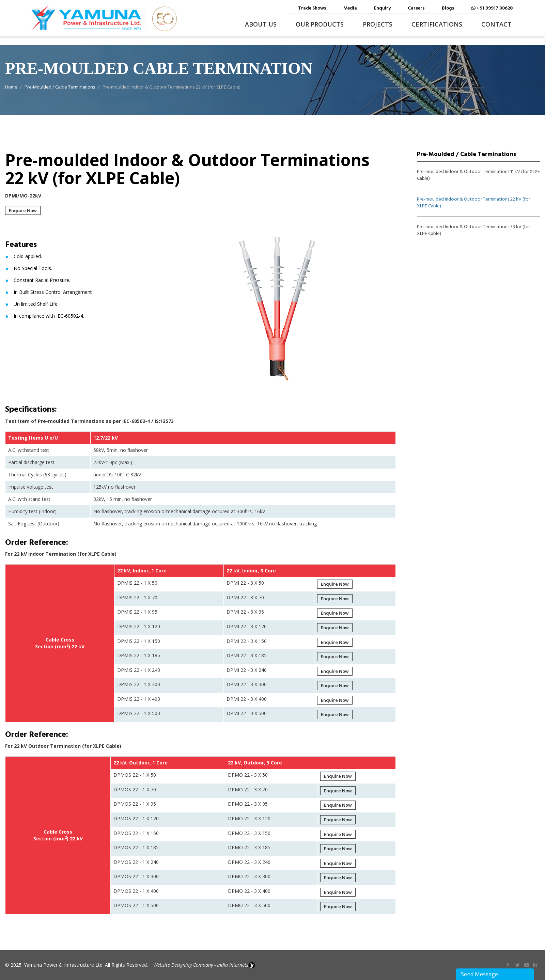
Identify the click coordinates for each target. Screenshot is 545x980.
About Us (261, 24)
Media (350, 9)
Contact (496, 24)
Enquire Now (23, 210)
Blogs (448, 9)
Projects (378, 24)
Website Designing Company (183, 965)
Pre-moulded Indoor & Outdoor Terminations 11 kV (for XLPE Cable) (478, 175)
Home (11, 87)
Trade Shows (312, 9)
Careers (416, 9)
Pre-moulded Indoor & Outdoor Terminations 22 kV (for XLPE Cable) (473, 203)
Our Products (320, 24)
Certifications (437, 24)
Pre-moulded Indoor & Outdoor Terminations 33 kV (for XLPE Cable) (473, 231)
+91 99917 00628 (492, 9)
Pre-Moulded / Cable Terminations (60, 87)
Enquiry (382, 9)
